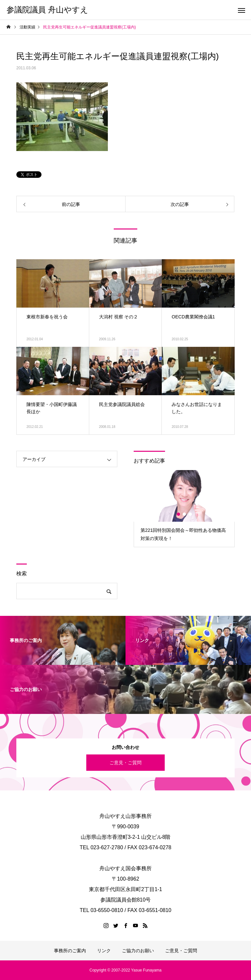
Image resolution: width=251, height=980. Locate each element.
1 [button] (179, 514)
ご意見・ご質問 (125, 763)
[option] (184, 508)
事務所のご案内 (70, 951)
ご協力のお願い (138, 951)
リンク (104, 951)
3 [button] (191, 514)
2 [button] (185, 514)
